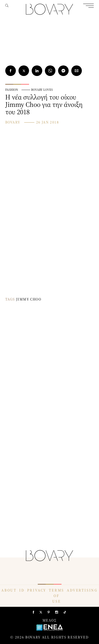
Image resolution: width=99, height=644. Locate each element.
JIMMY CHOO (29, 299)
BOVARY (13, 122)
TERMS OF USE (56, 596)
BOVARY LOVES (42, 90)
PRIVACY (37, 590)
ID (22, 590)
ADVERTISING (82, 590)
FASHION (12, 90)
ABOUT (9, 590)
